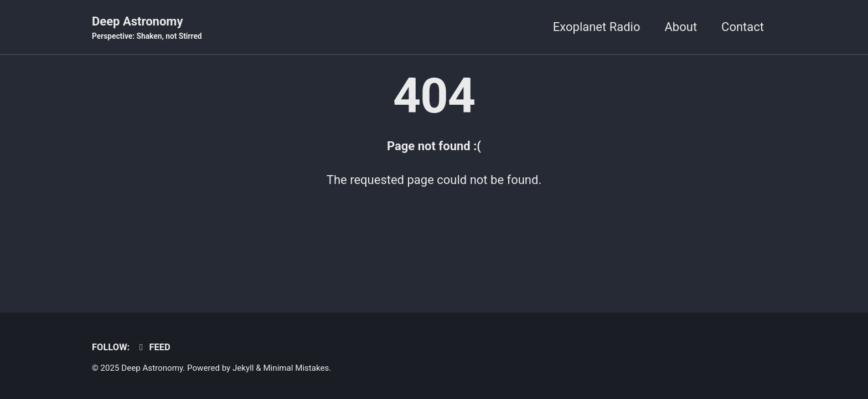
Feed (153, 347)
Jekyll (243, 368)
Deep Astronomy (147, 28)
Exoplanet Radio (597, 27)
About (681, 27)
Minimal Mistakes (296, 368)
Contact (743, 27)
